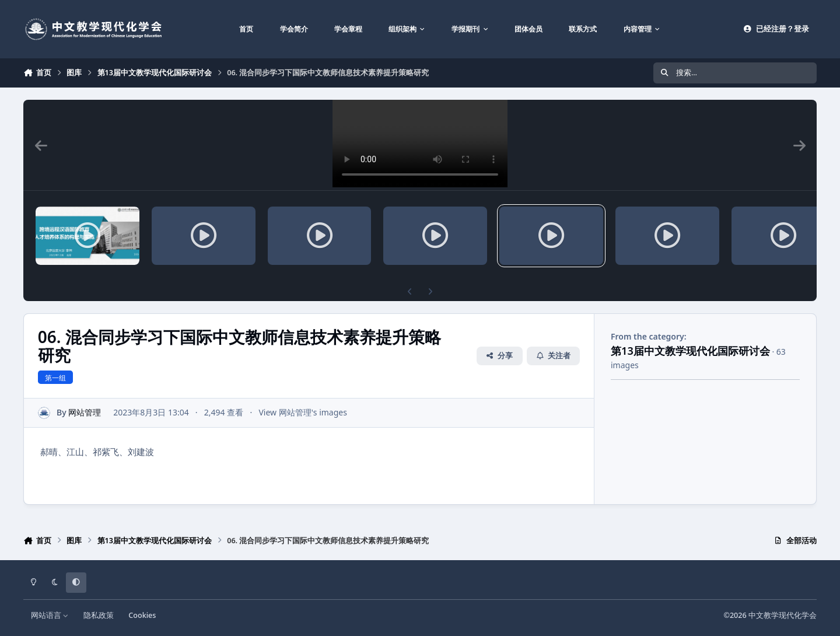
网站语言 (50, 615)
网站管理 (85, 413)
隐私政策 (99, 615)
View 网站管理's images (303, 413)
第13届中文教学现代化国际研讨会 (690, 351)
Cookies (142, 615)
